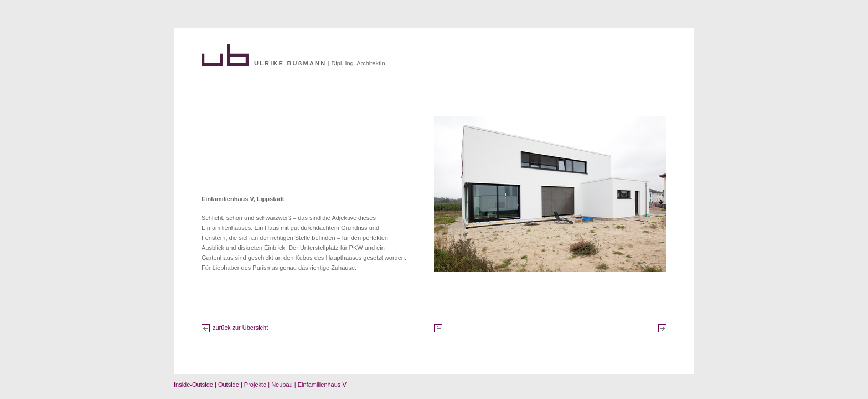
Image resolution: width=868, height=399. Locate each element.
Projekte (255, 385)
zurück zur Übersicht (240, 328)
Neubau (282, 385)
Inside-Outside (193, 385)
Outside (229, 385)
